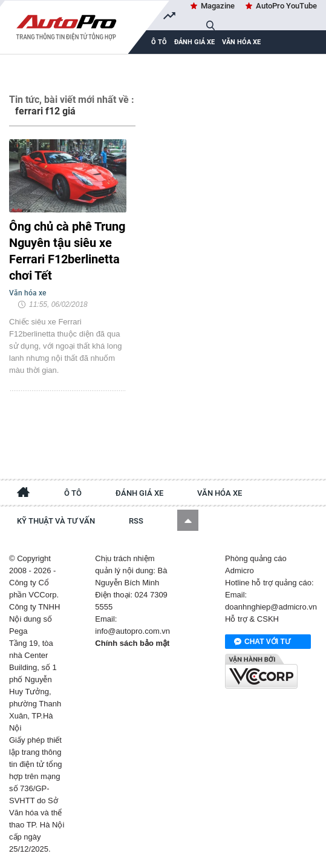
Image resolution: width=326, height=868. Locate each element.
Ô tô (73, 493)
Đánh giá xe (194, 42)
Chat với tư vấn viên (262, 642)
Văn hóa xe (241, 42)
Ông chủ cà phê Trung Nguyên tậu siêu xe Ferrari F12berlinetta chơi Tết (67, 251)
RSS (136, 521)
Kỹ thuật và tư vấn (56, 521)
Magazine (218, 6)
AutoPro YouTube (286, 6)
